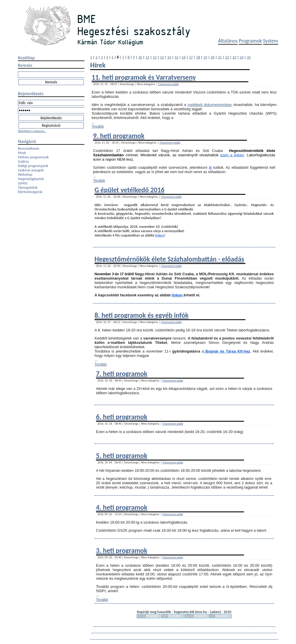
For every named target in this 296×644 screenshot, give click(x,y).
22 (227, 57)
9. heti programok (119, 136)
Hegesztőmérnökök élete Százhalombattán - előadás (169, 259)
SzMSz (23, 183)
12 (155, 57)
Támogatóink (28, 187)
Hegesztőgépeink (31, 179)
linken (160, 235)
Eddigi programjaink (33, 166)
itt (210, 167)
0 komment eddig (168, 84)
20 (213, 57)
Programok (250, 41)
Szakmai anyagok (31, 170)
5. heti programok (122, 455)
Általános (228, 41)
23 (234, 57)
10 (140, 57)
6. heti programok (122, 417)
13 (162, 57)
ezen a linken (232, 155)
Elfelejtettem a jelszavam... (32, 131)
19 (205, 57)
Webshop (25, 174)
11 (147, 57)
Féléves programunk (33, 157)
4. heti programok (122, 507)
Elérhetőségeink (30, 192)
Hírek (22, 153)
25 (249, 57)
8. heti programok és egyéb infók (141, 315)
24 (242, 57)
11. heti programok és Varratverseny (144, 77)
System (271, 41)
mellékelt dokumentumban (210, 105)
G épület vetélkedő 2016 (129, 190)
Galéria (23, 161)
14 (169, 57)
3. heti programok (122, 550)
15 (176, 57)
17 (191, 57)
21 (220, 57)
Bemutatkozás (29, 148)
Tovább (98, 126)
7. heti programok (122, 374)
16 (184, 57)
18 (198, 57)
